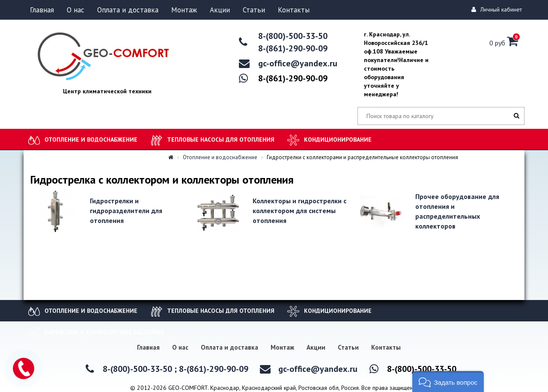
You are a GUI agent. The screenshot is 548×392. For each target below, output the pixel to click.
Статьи (254, 10)
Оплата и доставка (128, 10)
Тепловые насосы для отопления (221, 140)
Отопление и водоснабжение (91, 140)
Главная (42, 10)
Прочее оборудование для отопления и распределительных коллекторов (457, 211)
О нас (76, 10)
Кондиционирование (338, 140)
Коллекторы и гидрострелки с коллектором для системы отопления (299, 211)
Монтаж (184, 10)
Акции (220, 10)
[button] (448, 382)
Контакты (294, 10)
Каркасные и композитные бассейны (104, 332)
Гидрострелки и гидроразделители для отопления (126, 211)
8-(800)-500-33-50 (293, 36)
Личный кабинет (498, 9)
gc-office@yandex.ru (298, 63)
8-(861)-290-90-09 (293, 48)
